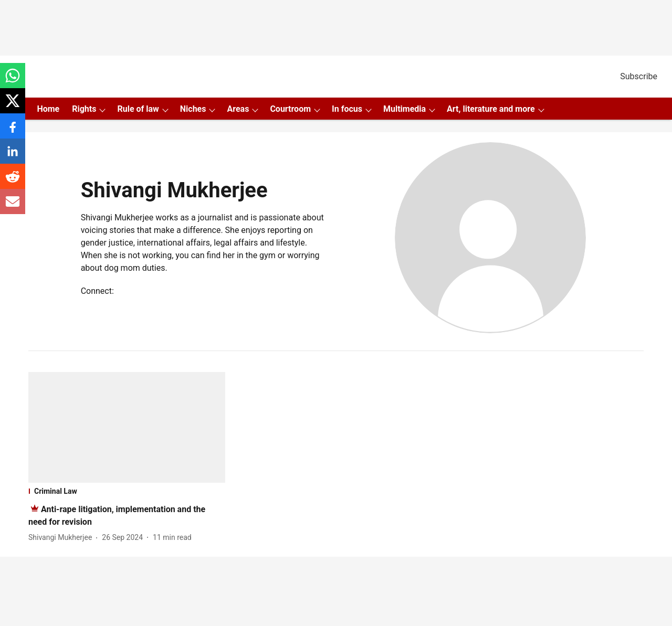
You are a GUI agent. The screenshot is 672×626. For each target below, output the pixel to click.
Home (48, 109)
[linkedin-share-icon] (13, 157)
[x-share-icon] (13, 106)
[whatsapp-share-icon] (13, 81)
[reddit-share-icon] (13, 182)
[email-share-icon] (13, 207)
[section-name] (127, 491)
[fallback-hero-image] (127, 427)
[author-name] (62, 538)
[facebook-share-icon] (13, 131)
